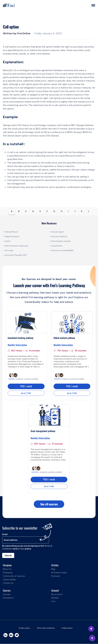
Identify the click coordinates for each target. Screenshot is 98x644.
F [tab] (47, 211)
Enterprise (8, 573)
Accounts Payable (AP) (16, 255)
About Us (7, 569)
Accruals (9, 250)
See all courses (49, 504)
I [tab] (68, 211)
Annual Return (12, 232)
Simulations (8, 598)
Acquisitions (57, 246)
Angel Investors (12, 236)
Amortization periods (61, 241)
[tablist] (49, 211)
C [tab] (26, 211)
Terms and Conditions (46, 628)
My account (57, 594)
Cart (53, 601)
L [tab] (89, 211)
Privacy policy (25, 628)
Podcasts (56, 576)
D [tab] (33, 211)
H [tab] (62, 211)
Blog (53, 569)
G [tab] (54, 211)
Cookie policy (67, 628)
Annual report (58, 232)
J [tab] (75, 211)
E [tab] (40, 211)
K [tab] (82, 211)
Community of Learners (14, 576)
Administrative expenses (17, 246)
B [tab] (19, 211)
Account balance (59, 236)
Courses (7, 594)
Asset (8, 241)
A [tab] (12, 211)
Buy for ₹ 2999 (26, 393)
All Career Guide (59, 573)
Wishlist (55, 598)
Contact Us (8, 583)
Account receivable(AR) (62, 250)
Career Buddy (9, 580)
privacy (21, 549)
